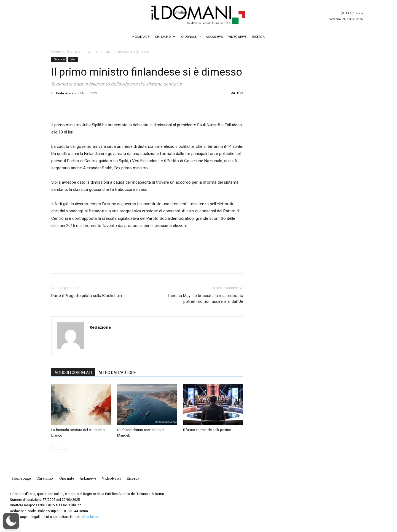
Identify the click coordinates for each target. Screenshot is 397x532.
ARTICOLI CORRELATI (73, 373)
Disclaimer (92, 517)
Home (56, 51)
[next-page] (64, 446)
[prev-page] (55, 446)
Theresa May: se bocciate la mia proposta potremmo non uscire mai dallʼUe (205, 299)
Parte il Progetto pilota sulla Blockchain (87, 296)
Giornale (73, 51)
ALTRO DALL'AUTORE (117, 373)
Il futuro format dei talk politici (207, 430)
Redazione (65, 93)
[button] (11, 521)
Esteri (73, 59)
